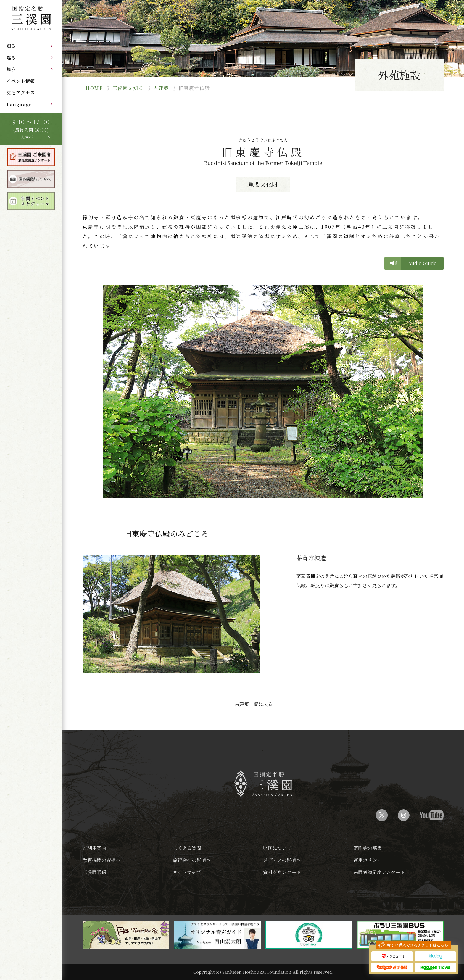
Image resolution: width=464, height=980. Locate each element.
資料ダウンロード (282, 872)
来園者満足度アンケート (379, 872)
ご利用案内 (94, 848)
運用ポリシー (368, 860)
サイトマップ (187, 872)
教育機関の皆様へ (101, 860)
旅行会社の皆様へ (192, 860)
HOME (94, 88)
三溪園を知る (128, 88)
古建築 (161, 88)
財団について (277, 848)
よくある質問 (187, 848)
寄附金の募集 (368, 848)
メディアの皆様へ (282, 860)
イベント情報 (21, 81)
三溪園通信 (94, 872)
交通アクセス (21, 92)
